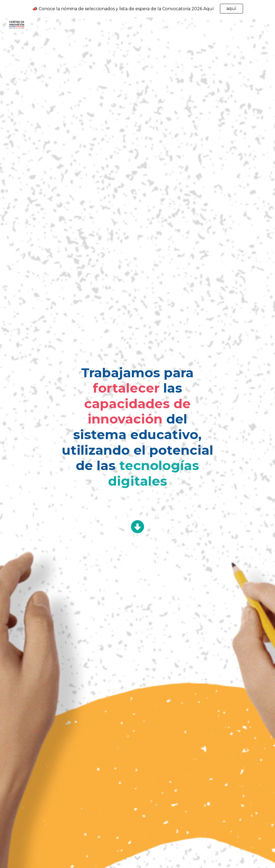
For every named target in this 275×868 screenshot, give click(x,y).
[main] (137, 430)
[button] (137, 858)
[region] (137, 9)
